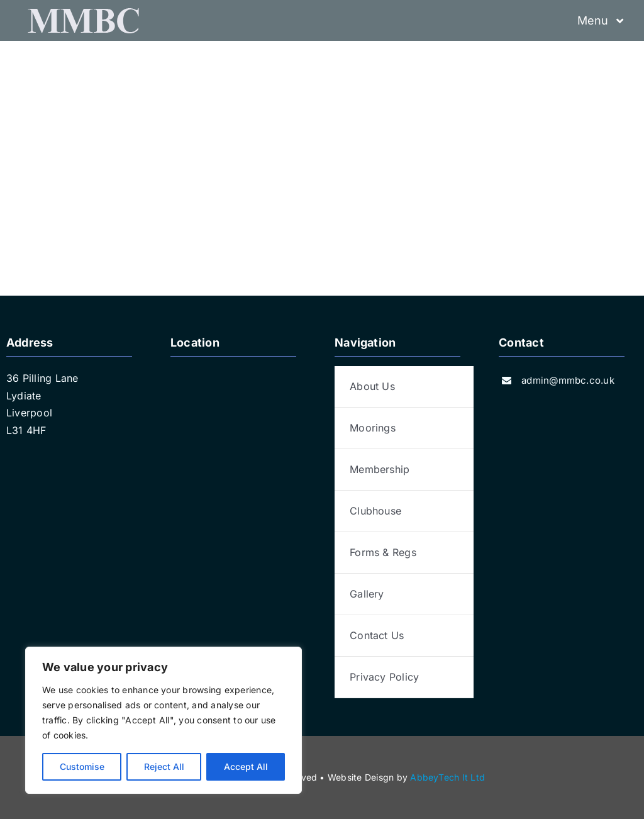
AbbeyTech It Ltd (447, 777)
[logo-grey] (82, 13)
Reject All (164, 766)
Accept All (246, 766)
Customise (82, 766)
